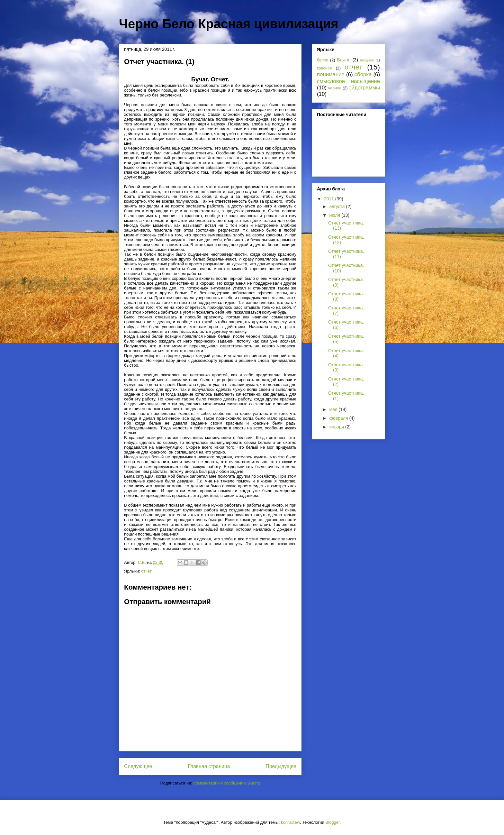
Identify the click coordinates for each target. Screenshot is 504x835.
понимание (331, 74)
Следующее (138, 766)
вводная (367, 60)
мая (334, 409)
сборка (363, 74)
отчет (146, 571)
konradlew (290, 822)
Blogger (332, 822)
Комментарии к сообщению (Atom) (227, 783)
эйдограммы (364, 88)
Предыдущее (281, 766)
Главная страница (209, 766)
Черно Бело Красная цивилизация (229, 24)
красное (324, 68)
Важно (344, 60)
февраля (339, 418)
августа (337, 206)
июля (335, 215)
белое (323, 60)
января (337, 427)
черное (335, 88)
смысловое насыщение (348, 81)
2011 (330, 199)
